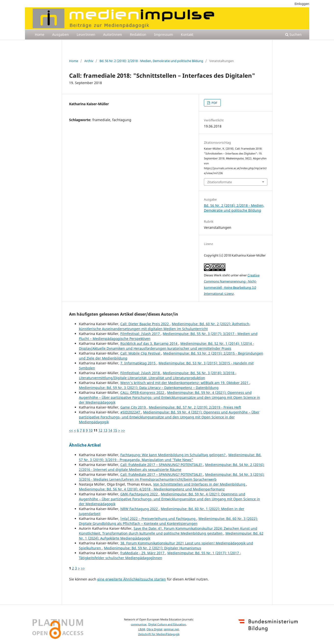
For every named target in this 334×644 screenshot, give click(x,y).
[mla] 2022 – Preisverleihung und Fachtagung (158, 519)
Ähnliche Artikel (85, 445)
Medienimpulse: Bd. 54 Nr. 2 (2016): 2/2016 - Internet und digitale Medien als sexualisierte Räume (172, 467)
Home (40, 34)
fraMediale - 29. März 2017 (143, 553)
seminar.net (171, 629)
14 (110, 430)
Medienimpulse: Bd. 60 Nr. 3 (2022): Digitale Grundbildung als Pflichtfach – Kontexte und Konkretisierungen (168, 521)
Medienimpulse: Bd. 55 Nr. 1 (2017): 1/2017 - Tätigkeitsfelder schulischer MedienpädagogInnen (160, 555)
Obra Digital (154, 629)
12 (100, 430)
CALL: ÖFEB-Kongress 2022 (143, 393)
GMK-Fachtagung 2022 (140, 494)
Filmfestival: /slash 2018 (141, 373)
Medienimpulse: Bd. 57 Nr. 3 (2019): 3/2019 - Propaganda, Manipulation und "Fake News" (170, 457)
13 (105, 430)
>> (123, 430)
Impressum (164, 34)
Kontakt (187, 34)
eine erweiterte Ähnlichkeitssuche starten (132, 579)
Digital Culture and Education (167, 624)
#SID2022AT (131, 412)
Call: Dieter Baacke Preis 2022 (145, 324)
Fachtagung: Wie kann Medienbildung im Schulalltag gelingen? (173, 455)
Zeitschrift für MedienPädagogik (159, 634)
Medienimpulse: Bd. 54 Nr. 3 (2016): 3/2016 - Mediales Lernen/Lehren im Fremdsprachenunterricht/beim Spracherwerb (172, 477)
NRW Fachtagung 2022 (140, 509)
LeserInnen (86, 34)
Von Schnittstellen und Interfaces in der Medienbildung (200, 484)
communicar (139, 624)
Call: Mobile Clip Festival (141, 353)
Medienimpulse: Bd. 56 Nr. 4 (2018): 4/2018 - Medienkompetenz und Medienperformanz (152, 489)
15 (115, 430)
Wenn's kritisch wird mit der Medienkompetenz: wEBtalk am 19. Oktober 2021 (185, 383)
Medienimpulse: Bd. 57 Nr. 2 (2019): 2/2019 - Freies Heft (195, 407)
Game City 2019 (134, 407)
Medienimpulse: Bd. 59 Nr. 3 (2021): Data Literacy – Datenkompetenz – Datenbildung (149, 388)
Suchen (293, 34)
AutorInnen (113, 34)
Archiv (89, 61)
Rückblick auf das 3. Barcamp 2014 (149, 343)
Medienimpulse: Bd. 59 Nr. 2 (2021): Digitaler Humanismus (153, 548)
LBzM (142, 629)
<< (71, 430)
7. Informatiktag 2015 (138, 363)
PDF (214, 103)
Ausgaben (61, 34)
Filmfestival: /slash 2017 (141, 334)
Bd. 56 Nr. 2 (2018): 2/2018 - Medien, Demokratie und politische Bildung (151, 61)
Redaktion (138, 34)
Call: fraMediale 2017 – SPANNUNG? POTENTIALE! (162, 465)
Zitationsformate (220, 182)
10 (91, 430)
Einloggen (302, 4)
